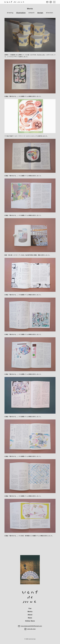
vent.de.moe (31, 629)
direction (49, 13)
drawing (10, 13)
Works (30, 9)
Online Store (30, 621)
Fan (30, 608)
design (40, 13)
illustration (21, 13)
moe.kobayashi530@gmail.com (31, 626)
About (30, 615)
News (30, 618)
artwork (32, 13)
